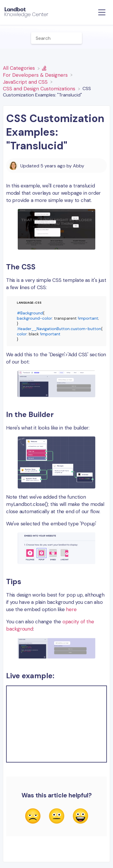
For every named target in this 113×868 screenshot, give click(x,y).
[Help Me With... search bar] (56, 38)
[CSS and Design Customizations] (40, 88)
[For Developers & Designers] (36, 71)
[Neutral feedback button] (57, 817)
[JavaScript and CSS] (26, 81)
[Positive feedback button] (80, 817)
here (71, 609)
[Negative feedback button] (33, 817)
